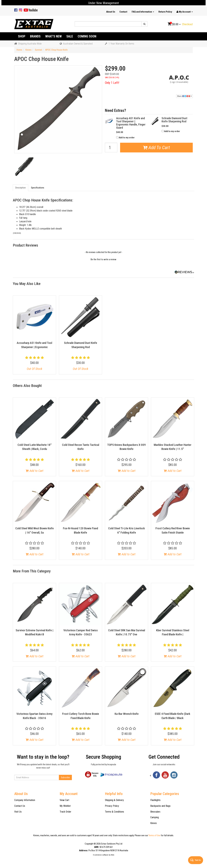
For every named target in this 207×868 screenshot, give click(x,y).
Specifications (38, 188)
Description (21, 188)
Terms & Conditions (114, 812)
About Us (111, 12)
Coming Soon (87, 36)
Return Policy (165, 12)
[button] (103, 259)
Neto (113, 855)
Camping (155, 817)
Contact (123, 12)
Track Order (65, 812)
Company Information (25, 800)
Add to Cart (35, 471)
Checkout (187, 24)
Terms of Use (154, 835)
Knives (154, 823)
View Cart (64, 800)
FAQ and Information (143, 12)
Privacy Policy (112, 806)
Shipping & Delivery (114, 800)
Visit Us (18, 812)
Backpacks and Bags (160, 806)
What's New (53, 36)
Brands (35, 36)
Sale (70, 36)
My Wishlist (65, 806)
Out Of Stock (35, 369)
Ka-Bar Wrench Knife (127, 714)
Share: (184, 96)
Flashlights (155, 800)
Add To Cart (156, 147)
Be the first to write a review (103, 259)
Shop (22, 36)
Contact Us (20, 806)
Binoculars (155, 812)
